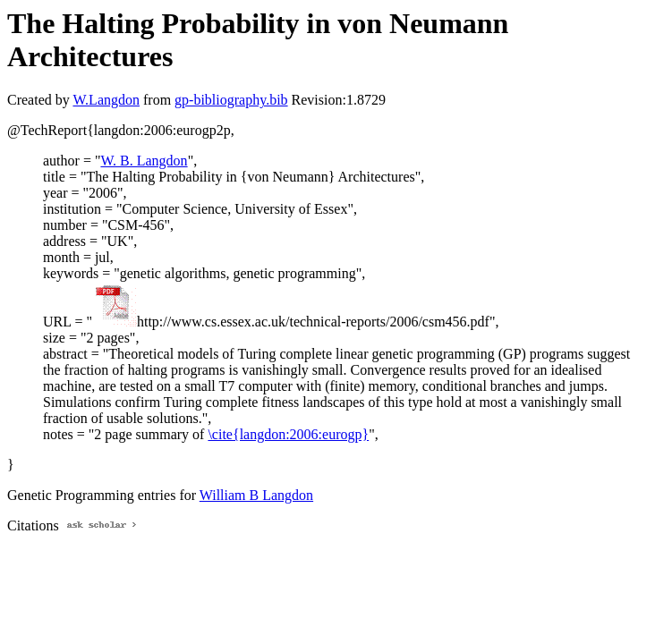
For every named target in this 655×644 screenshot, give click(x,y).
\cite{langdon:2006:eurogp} (288, 434)
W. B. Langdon (144, 161)
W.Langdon (106, 100)
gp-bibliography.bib (231, 100)
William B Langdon (256, 495)
